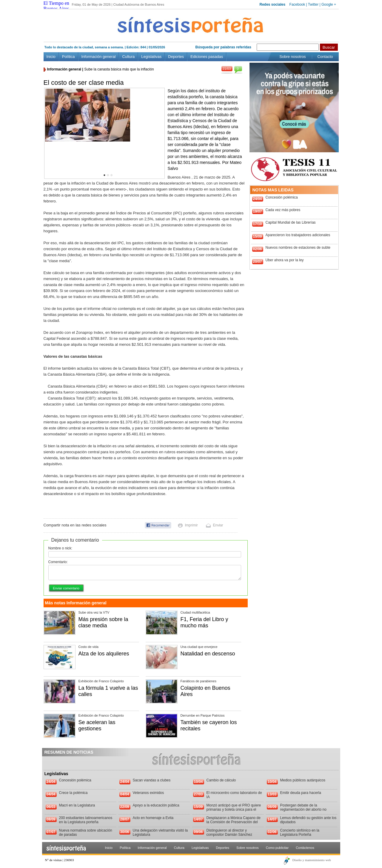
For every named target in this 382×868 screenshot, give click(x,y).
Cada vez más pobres (283, 210)
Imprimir (191, 525)
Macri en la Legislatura (77, 805)
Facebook (297, 4)
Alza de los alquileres (104, 654)
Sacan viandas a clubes (152, 780)
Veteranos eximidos (148, 793)
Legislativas (151, 57)
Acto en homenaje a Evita (153, 818)
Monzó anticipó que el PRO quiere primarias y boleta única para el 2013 (234, 809)
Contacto (325, 57)
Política (68, 57)
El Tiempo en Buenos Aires (56, 6)
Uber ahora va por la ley (285, 260)
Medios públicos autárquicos (303, 780)
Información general (99, 57)
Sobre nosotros (292, 57)
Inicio (51, 57)
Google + (329, 4)
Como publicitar (277, 848)
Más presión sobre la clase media (103, 622)
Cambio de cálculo (221, 780)
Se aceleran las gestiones (97, 725)
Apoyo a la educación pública (156, 805)
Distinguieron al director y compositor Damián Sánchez (229, 832)
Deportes (176, 57)
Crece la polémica (73, 793)
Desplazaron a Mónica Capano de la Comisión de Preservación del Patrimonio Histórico (234, 822)
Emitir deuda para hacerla (301, 793)
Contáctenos (305, 848)
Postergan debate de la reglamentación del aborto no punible (303, 809)
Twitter (313, 4)
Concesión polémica (282, 197)
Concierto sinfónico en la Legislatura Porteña (300, 832)
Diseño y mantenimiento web (312, 860)
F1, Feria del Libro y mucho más (204, 622)
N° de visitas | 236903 (60, 860)
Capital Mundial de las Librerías (291, 222)
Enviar (218, 525)
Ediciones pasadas (207, 57)
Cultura (128, 57)
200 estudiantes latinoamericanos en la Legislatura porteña (86, 820)
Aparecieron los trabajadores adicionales (298, 235)
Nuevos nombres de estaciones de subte (298, 248)
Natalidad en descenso (208, 654)
